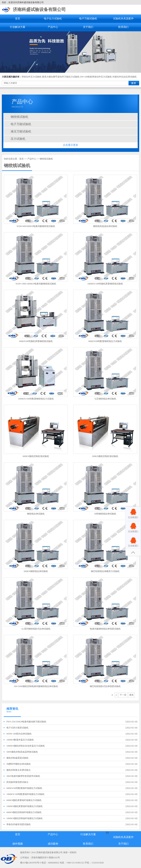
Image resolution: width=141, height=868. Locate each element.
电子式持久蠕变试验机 (17, 728)
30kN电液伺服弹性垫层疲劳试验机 (23, 776)
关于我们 (88, 27)
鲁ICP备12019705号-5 (31, 863)
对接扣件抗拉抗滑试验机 (124, 77)
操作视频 (18, 844)
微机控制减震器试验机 (17, 758)
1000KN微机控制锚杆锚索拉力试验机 (25, 818)
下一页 (123, 695)
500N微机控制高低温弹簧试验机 (22, 752)
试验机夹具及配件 (123, 19)
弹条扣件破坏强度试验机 (19, 824)
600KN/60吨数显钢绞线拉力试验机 (105, 341)
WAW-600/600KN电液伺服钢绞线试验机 (36, 226)
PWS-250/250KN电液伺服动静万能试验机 (26, 722)
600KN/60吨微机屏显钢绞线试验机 (36, 341)
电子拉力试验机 (53, 19)
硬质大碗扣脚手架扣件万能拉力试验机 (61, 77)
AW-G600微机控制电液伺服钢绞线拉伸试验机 (36, 686)
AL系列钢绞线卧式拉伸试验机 (36, 629)
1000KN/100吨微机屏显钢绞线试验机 (105, 284)
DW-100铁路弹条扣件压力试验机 (96, 77)
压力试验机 (18, 139)
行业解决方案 (18, 27)
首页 (18, 19)
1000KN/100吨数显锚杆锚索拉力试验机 (25, 794)
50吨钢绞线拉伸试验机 (105, 514)
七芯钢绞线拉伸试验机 (105, 399)
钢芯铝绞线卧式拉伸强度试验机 (105, 686)
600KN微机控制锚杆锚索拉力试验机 (24, 812)
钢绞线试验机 (19, 117)
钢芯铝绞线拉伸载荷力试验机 (105, 571)
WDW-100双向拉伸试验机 (19, 734)
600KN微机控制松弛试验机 (36, 456)
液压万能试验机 (21, 131)
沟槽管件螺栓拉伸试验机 (19, 764)
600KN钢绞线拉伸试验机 (36, 571)
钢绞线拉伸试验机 (36, 514)
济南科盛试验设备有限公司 (39, 10)
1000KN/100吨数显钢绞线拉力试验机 (36, 399)
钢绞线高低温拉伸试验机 (105, 226)
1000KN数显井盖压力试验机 (20, 740)
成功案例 (53, 844)
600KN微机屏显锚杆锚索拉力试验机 (24, 800)
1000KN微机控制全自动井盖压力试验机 (26, 746)
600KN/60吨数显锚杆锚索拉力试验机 (24, 788)
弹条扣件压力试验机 (32, 77)
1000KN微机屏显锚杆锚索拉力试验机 (25, 806)
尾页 (131, 695)
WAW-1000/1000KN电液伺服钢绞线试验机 (36, 284)
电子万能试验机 (88, 19)
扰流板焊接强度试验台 (17, 782)
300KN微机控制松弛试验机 (105, 456)
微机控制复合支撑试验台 (19, 770)
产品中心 (53, 27)
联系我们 (123, 27)
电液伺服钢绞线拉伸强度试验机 (105, 629)
